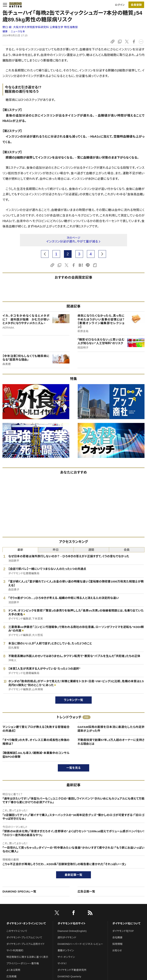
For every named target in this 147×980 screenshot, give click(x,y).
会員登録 (136, 5)
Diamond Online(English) (72, 931)
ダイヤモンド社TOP (123, 931)
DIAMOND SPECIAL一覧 (19, 891)
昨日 (56, 550)
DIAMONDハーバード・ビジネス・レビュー (80, 944)
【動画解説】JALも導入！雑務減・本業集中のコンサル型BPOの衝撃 (36, 755)
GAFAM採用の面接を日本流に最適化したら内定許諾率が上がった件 (111, 729)
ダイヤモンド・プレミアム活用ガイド (26, 944)
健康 (5, 31)
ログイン (120, 5)
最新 (20, 550)
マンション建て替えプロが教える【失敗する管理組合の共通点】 (36, 729)
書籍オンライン (66, 950)
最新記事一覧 (73, 875)
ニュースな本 (18, 31)
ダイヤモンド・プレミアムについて (24, 937)
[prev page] (45, 254)
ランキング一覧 (74, 700)
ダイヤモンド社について (126, 923)
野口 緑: (40, 27)
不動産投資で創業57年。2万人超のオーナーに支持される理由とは (111, 742)
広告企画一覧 (86, 891)
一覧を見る (74, 768)
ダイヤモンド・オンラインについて (26, 923)
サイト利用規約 (15, 950)
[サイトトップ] (14, 5)
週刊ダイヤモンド (67, 937)
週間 (91, 550)
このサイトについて (17, 931)
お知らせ (117, 950)
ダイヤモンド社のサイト (72, 923)
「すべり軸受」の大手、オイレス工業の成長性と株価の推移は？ (36, 742)
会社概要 (117, 937)
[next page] (102, 254)
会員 (127, 550)
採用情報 (117, 944)
